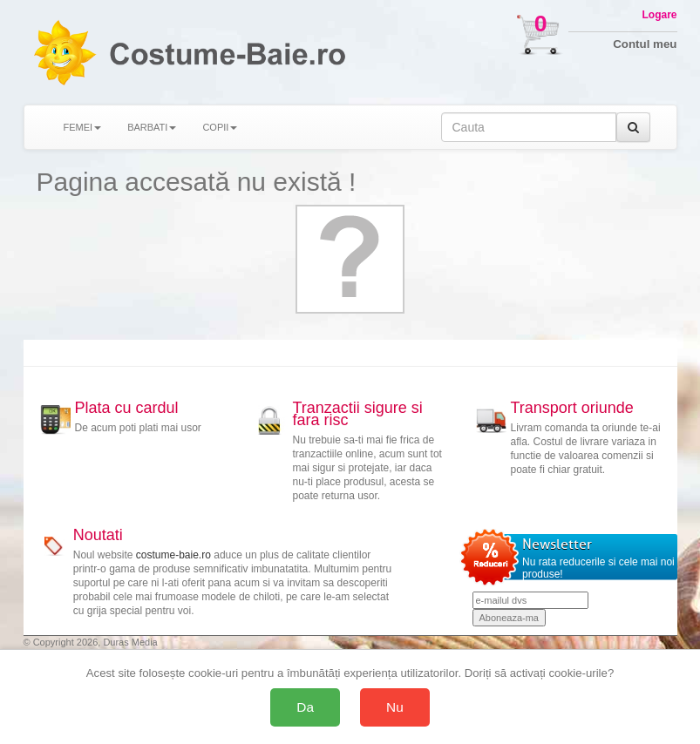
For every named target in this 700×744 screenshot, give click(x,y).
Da (305, 707)
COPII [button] (220, 127)
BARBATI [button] (152, 127)
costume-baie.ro (173, 555)
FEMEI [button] (83, 127)
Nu (395, 707)
